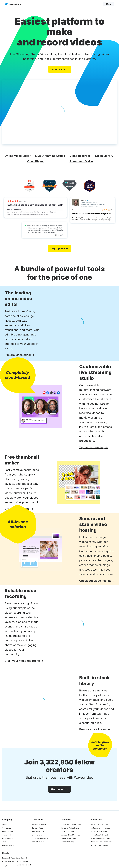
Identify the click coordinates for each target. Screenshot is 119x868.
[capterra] (50, 186)
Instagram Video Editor (70, 828)
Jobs (4, 842)
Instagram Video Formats (101, 828)
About (5, 824)
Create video (60, 69)
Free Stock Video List (99, 835)
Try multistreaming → (94, 447)
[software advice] (90, 186)
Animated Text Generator (71, 835)
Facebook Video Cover (41, 824)
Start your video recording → (24, 661)
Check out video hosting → (97, 581)
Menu (109, 4)
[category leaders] (69, 186)
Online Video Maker (69, 838)
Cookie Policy (8, 838)
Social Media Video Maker (72, 824)
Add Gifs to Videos (39, 842)
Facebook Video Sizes (100, 824)
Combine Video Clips (40, 838)
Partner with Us (8, 845)
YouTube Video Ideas (99, 831)
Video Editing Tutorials (100, 845)
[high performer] (29, 186)
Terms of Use (7, 835)
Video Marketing (68, 842)
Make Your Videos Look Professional (17, 865)
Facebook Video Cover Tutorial (15, 858)
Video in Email (37, 835)
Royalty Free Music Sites (101, 838)
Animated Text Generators (101, 842)
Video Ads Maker (68, 831)
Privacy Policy (8, 831)
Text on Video (37, 828)
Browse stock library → (95, 729)
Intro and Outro (38, 831)
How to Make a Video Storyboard (15, 861)
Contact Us (7, 828)
